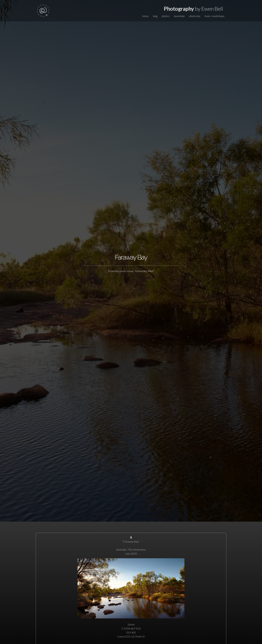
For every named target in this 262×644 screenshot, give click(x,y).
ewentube (179, 16)
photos (166, 16)
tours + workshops (215, 16)
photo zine (195, 16)
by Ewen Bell (193, 9)
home (145, 16)
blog (155, 16)
